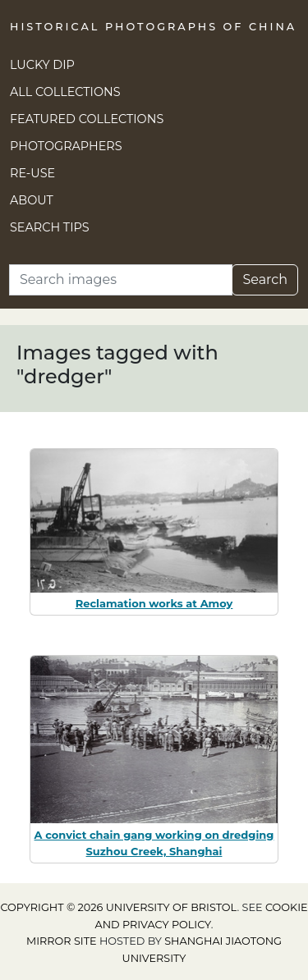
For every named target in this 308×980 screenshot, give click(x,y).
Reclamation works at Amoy (154, 603)
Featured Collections (87, 119)
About (32, 200)
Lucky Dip (42, 65)
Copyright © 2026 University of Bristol (118, 907)
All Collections (65, 92)
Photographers (66, 146)
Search (265, 279)
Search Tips (50, 227)
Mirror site (62, 941)
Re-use (32, 173)
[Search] (121, 280)
